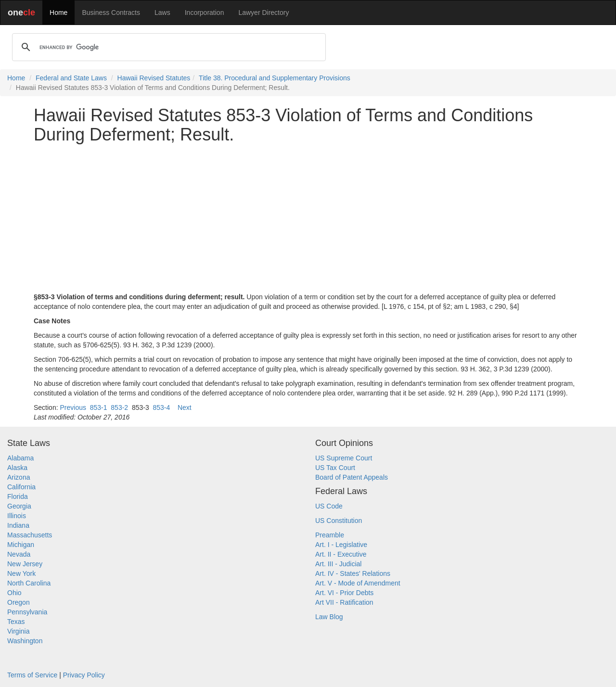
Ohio (14, 593)
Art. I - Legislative (341, 545)
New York (21, 573)
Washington (25, 641)
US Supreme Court (344, 458)
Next (185, 407)
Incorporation (205, 13)
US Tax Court (335, 468)
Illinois (17, 516)
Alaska (17, 468)
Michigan (21, 545)
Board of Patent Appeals (352, 477)
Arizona (19, 477)
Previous (73, 407)
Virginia (18, 631)
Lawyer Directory (263, 13)
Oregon (19, 602)
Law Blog (329, 617)
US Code (329, 506)
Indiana (18, 525)
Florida (18, 496)
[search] (167, 47)
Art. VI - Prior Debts (344, 593)
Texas (16, 622)
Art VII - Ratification (344, 602)
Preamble (330, 535)
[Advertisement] (308, 218)
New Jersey (25, 564)
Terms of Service (32, 675)
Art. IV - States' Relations (353, 573)
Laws (162, 13)
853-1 (99, 407)
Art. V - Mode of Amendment (358, 583)
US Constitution (339, 521)
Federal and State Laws (71, 78)
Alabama (20, 458)
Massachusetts (30, 535)
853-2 (119, 407)
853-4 (162, 407)
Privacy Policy (84, 675)
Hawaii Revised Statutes (154, 78)
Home (58, 13)
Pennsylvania (27, 612)
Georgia (19, 506)
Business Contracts (111, 13)
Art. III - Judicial (338, 564)
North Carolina (29, 583)
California (21, 487)
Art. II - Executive (341, 554)
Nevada (19, 554)
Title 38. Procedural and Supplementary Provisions (275, 78)
